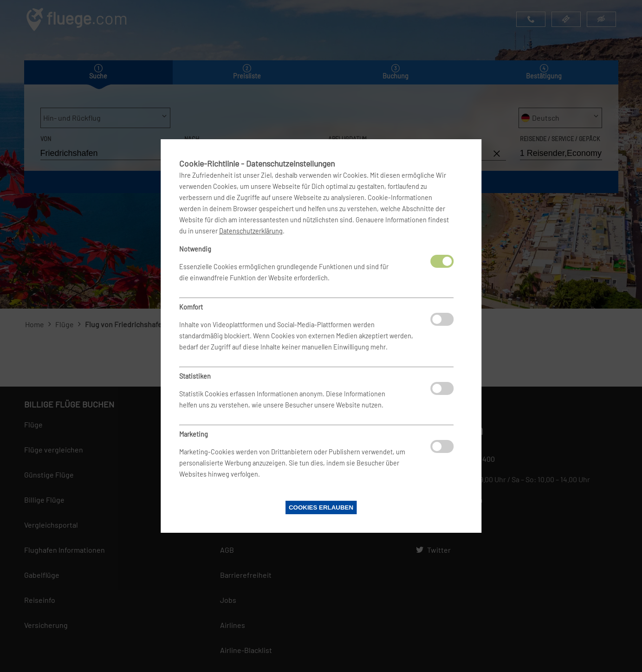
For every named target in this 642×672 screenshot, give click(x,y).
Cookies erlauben (321, 507)
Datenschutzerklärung (251, 231)
